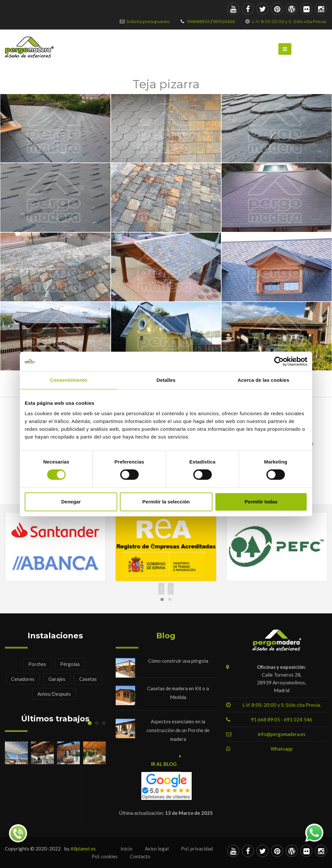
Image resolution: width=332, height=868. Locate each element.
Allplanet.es (83, 849)
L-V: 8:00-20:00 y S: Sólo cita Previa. (290, 21)
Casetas (88, 679)
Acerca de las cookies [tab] (264, 380)
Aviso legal (157, 849)
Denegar (71, 502)
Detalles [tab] (166, 380)
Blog (166, 636)
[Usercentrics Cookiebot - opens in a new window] (279, 361)
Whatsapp (282, 749)
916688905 (198, 21)
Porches (37, 664)
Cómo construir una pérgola (178, 661)
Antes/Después (54, 694)
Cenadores (23, 679)
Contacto (140, 856)
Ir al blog (166, 762)
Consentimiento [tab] (69, 380)
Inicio (127, 849)
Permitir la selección (166, 502)
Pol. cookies (105, 856)
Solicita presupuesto (148, 21)
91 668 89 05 (266, 719)
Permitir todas (261, 502)
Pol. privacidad (197, 849)
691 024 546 (298, 719)
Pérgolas (70, 664)
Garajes (57, 679)
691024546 (224, 21)
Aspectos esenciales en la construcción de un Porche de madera (178, 730)
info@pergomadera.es (281, 734)
